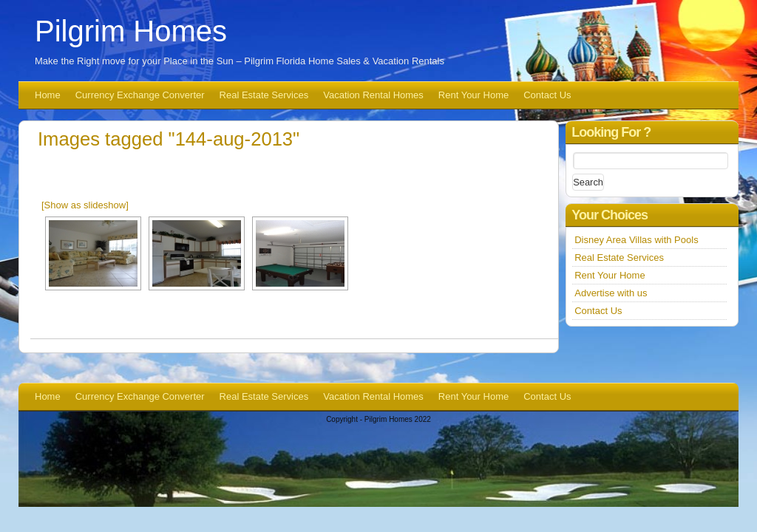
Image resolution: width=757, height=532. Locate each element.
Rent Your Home (473, 95)
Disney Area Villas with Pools (636, 240)
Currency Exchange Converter (140, 95)
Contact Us (547, 95)
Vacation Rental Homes (373, 95)
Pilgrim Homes (131, 31)
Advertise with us (611, 293)
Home (48, 95)
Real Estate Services (264, 95)
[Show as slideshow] (85, 205)
